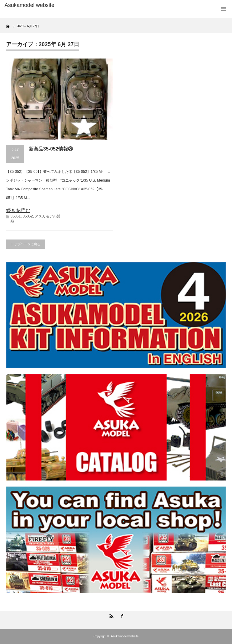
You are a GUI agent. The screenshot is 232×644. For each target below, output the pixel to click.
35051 (16, 216)
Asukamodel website (125, 636)
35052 (28, 216)
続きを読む (18, 210)
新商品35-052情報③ (51, 149)
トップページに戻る (26, 244)
